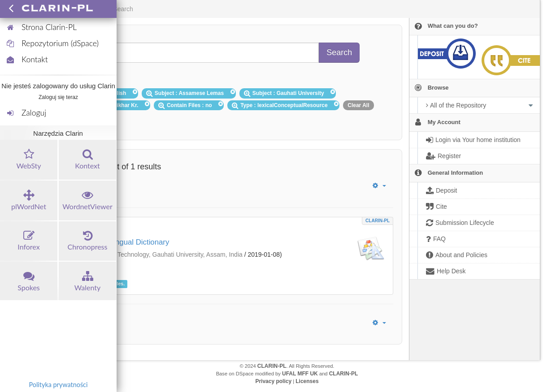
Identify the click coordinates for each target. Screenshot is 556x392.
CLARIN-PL (378, 221)
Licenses (307, 381)
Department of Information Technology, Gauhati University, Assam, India (143, 254)
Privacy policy (273, 381)
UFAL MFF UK (300, 374)
